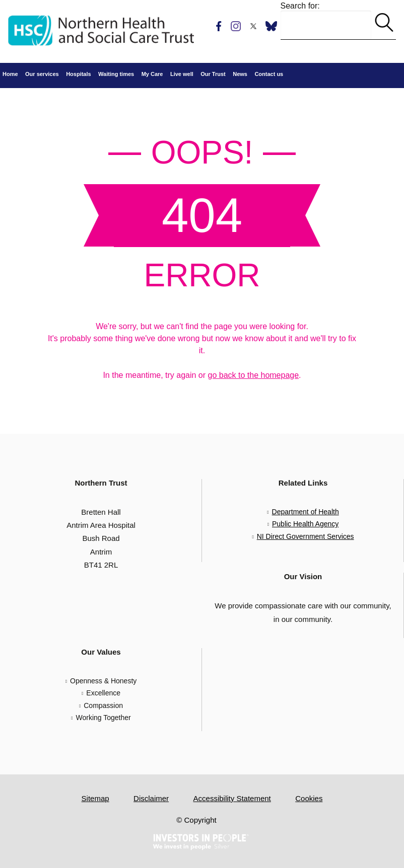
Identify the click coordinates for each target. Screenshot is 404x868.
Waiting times (116, 74)
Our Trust (213, 74)
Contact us (269, 74)
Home (10, 74)
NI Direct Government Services (306, 536)
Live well (182, 74)
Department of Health (306, 512)
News (240, 74)
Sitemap (95, 798)
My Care (152, 74)
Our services (42, 74)
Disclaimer (151, 798)
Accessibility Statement (232, 798)
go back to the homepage (254, 375)
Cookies (309, 798)
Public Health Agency (305, 524)
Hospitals (79, 74)
